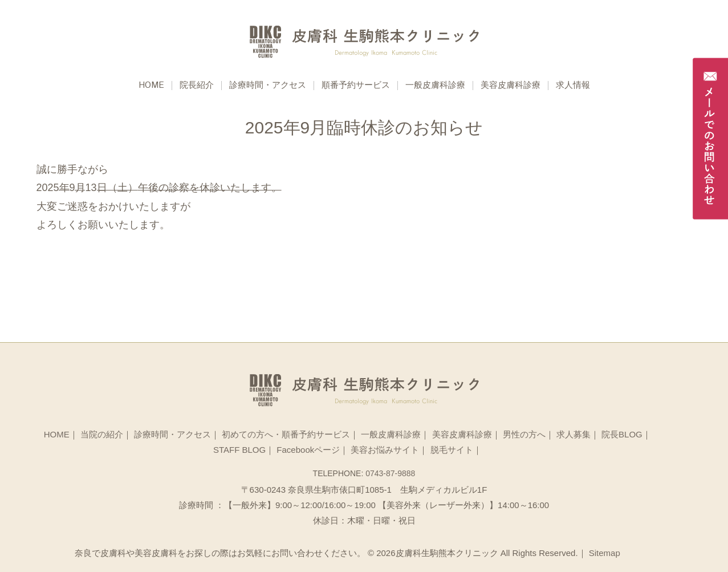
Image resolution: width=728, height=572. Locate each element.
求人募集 (574, 434)
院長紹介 (197, 86)
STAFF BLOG (239, 450)
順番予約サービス (356, 86)
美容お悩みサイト (385, 450)
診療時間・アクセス (268, 86)
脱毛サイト (452, 450)
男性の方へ (524, 434)
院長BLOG (622, 434)
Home (151, 86)
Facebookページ (308, 450)
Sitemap (605, 553)
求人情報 (573, 86)
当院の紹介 (102, 434)
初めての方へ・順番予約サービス (286, 434)
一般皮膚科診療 (435, 86)
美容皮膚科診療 (511, 86)
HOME (57, 434)
